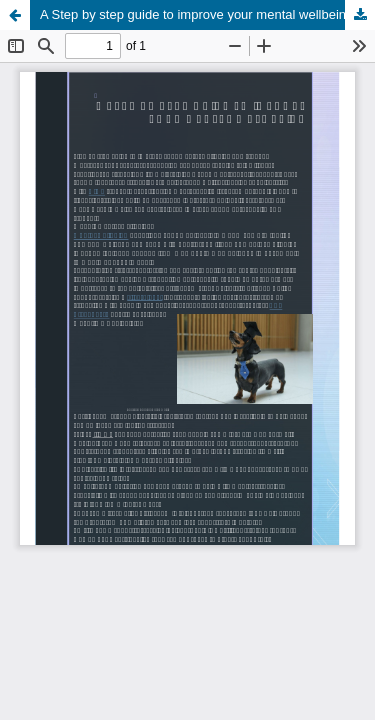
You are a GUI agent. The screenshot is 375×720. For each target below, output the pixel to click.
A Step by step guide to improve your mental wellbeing (196, 14)
